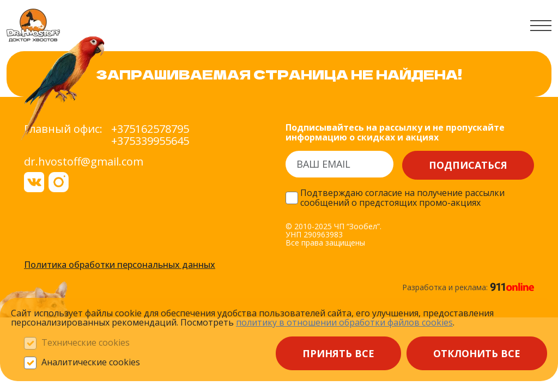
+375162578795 (150, 129)
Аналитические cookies (91, 363)
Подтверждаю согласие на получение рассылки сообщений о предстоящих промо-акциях (402, 198)
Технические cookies (86, 343)
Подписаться (468, 165)
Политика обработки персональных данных (120, 265)
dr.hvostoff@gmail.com (84, 161)
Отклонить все (477, 353)
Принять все (338, 353)
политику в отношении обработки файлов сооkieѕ (344, 322)
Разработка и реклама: (468, 287)
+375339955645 (150, 141)
